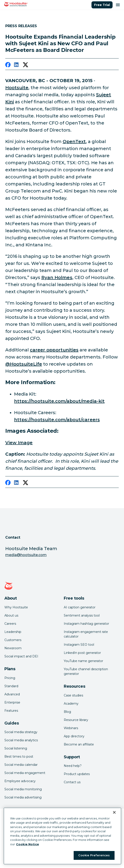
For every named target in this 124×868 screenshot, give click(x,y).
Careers (10, 624)
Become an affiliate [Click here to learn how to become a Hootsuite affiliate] (79, 744)
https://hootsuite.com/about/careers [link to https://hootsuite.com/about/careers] (57, 420)
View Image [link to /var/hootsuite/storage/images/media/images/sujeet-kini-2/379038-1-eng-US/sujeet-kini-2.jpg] (19, 443)
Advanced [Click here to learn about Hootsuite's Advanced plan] (12, 694)
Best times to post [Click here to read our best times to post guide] (19, 757)
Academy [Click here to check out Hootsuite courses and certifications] (71, 704)
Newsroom (13, 648)
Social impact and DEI (21, 656)
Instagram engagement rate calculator (86, 634)
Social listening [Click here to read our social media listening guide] (16, 748)
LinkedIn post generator (82, 653)
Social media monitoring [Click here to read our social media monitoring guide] (23, 789)
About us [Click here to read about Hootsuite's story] (11, 615)
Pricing (10, 678)
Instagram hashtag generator (86, 624)
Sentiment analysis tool (82, 615)
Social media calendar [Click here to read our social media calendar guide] (21, 765)
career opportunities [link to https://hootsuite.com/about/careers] (54, 350)
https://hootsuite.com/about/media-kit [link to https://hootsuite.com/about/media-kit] (59, 401)
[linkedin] (17, 66)
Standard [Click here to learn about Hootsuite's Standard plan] (11, 686)
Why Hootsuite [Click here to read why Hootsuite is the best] (16, 607)
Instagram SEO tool (79, 645)
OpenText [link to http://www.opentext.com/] (74, 142)
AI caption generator (80, 607)
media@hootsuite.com (26, 555)
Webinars (71, 728)
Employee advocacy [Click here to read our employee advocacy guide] (20, 781)
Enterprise (12, 702)
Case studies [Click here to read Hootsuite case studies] (73, 695)
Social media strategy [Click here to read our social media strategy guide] (21, 732)
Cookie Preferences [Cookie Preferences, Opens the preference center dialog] (94, 855)
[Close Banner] (114, 812)
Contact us (72, 782)
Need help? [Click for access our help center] (73, 766)
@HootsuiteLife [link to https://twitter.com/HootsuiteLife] (24, 364)
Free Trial (102, 5)
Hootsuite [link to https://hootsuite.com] (17, 88)
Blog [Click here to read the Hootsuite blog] (67, 712)
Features (11, 711)
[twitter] (26, 66)
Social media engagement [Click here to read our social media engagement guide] (25, 773)
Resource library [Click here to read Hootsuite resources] (76, 720)
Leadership (13, 632)
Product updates (77, 774)
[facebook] (8, 66)
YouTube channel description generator (86, 671)
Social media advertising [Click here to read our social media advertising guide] (23, 797)
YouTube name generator (83, 661)
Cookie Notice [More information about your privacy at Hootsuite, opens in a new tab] (27, 844)
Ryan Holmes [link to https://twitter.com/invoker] (57, 277)
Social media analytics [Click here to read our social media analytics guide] (21, 740)
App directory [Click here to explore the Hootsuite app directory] (74, 736)
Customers (13, 640)
